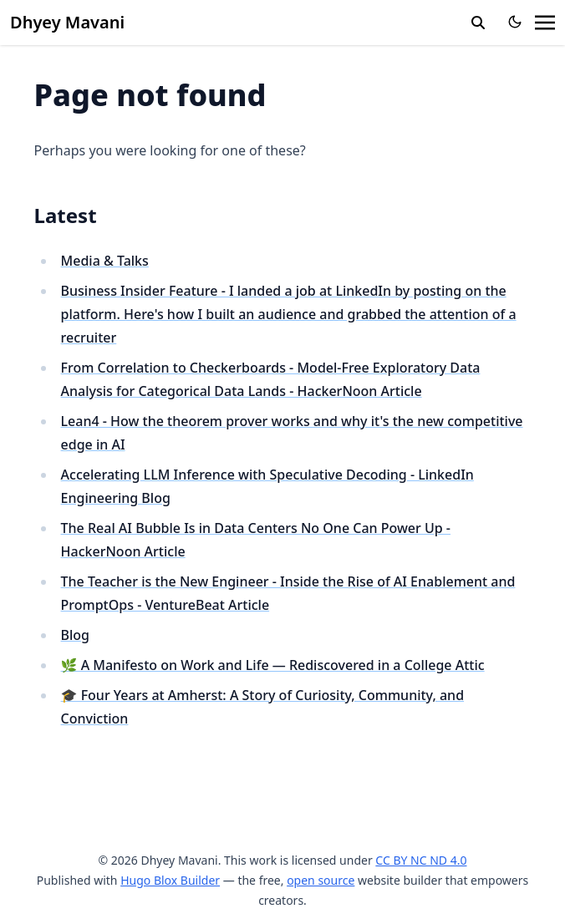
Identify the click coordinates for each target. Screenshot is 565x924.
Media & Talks (105, 261)
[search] (478, 23)
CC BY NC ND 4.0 (421, 860)
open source (321, 880)
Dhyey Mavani (67, 22)
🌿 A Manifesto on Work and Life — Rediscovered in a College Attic (273, 665)
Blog (75, 635)
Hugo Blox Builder (170, 880)
